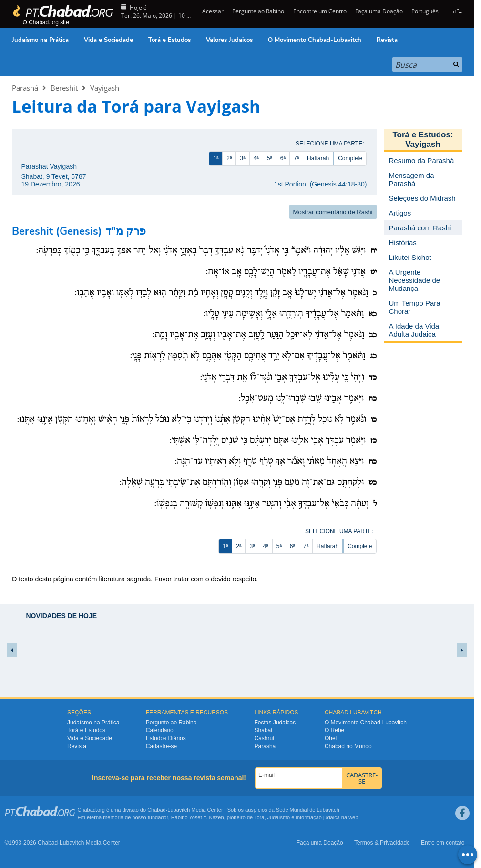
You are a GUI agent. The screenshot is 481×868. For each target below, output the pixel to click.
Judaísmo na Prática (40, 40)
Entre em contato (443, 843)
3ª (242, 158)
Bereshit (64, 88)
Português (425, 11)
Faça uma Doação (379, 11)
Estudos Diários (166, 738)
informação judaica (317, 817)
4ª (256, 158)
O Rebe (334, 730)
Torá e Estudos (169, 40)
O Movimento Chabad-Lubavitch (315, 40)
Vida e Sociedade (108, 40)
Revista (387, 40)
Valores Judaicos (229, 40)
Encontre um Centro (320, 11)
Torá (259, 817)
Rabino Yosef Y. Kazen (198, 817)
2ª (229, 158)
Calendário (160, 730)
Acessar (212, 11)
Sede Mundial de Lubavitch (308, 810)
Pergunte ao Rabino (258, 11)
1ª (216, 158)
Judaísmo (279, 817)
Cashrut (265, 738)
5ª (270, 158)
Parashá (25, 88)
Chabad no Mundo (348, 746)
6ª (283, 158)
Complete (350, 158)
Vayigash (105, 88)
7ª (296, 158)
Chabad (157, 810)
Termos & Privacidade (382, 843)
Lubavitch (179, 810)
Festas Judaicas (275, 723)
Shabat (264, 730)
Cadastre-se (161, 746)
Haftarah (318, 158)
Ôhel (331, 738)
